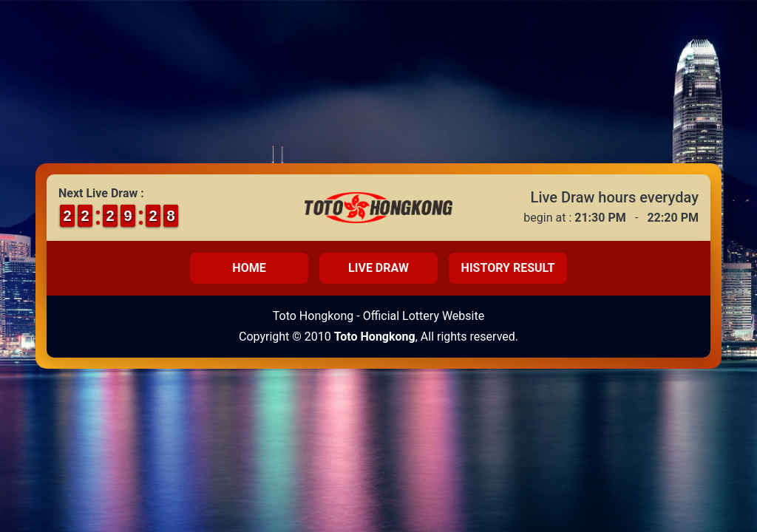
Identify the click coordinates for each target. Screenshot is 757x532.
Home (249, 268)
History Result (508, 268)
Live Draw (378, 268)
